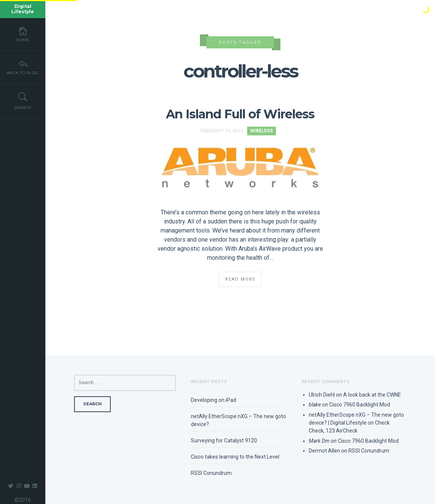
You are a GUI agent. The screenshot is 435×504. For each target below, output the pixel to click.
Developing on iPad (214, 400)
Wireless (262, 131)
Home (23, 34)
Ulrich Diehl (322, 395)
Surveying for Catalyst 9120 (224, 440)
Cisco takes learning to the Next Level (235, 457)
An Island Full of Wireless (240, 114)
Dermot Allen (324, 451)
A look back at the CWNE (372, 395)
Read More (240, 279)
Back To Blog (23, 67)
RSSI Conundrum (211, 473)
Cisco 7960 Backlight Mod (360, 405)
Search (23, 101)
